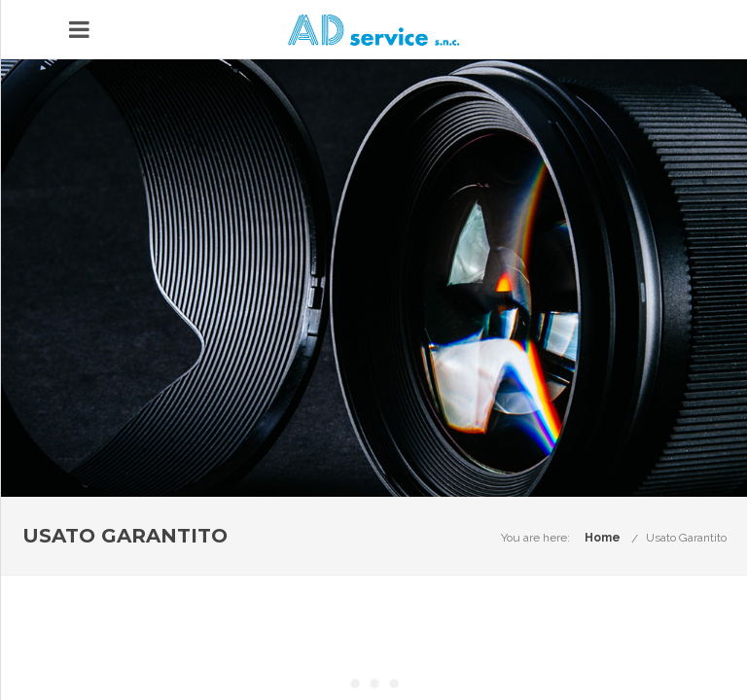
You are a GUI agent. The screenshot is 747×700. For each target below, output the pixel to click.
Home (603, 538)
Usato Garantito (686, 538)
